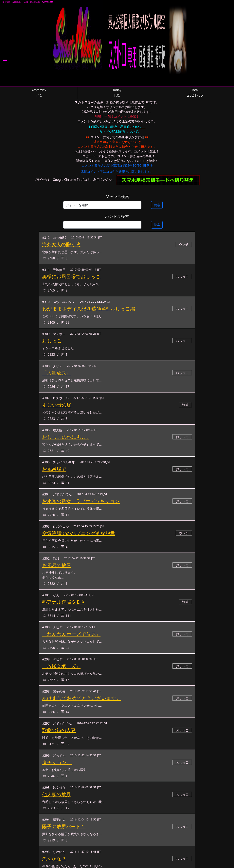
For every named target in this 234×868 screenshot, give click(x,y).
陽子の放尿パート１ (64, 826)
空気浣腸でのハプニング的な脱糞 (79, 533)
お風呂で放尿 (57, 565)
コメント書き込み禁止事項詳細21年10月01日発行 (117, 166)
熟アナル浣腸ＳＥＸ (64, 602)
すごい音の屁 (57, 405)
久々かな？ (54, 858)
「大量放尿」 (56, 373)
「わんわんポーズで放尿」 (71, 634)
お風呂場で (54, 469)
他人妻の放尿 (56, 794)
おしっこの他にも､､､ (65, 437)
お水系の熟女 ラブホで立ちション (81, 501)
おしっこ (52, 341)
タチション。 (57, 762)
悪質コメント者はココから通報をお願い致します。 (117, 172)
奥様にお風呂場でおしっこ (71, 276)
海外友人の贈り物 (61, 244)
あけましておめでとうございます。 (82, 698)
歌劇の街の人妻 (59, 730)
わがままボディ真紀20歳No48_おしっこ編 (89, 308)
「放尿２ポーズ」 (61, 666)
